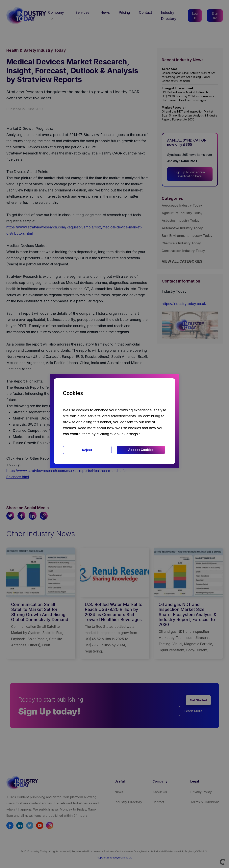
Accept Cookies (141, 450)
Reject (87, 450)
